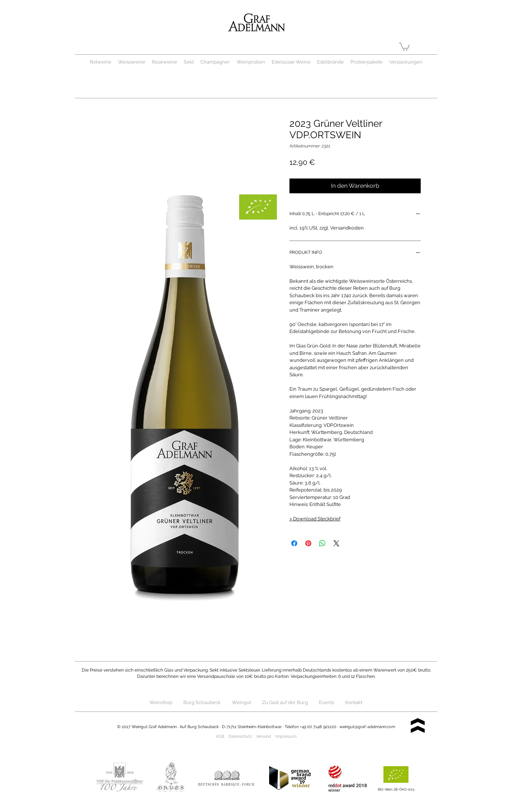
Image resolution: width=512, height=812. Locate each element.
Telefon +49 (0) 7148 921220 (311, 727)
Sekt (189, 62)
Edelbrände (330, 62)
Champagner (218, 62)
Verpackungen (406, 62)
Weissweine (132, 62)
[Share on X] (336, 543)
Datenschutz (240, 736)
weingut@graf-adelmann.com (367, 727)
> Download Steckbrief (315, 519)
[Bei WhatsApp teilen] (322, 543)
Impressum (286, 736)
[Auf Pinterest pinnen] (308, 543)
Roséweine (165, 62)
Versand (264, 736)
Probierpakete (367, 62)
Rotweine (101, 62)
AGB (220, 736)
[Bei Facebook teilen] (294, 543)
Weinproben (251, 62)
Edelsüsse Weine (291, 62)
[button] (404, 46)
